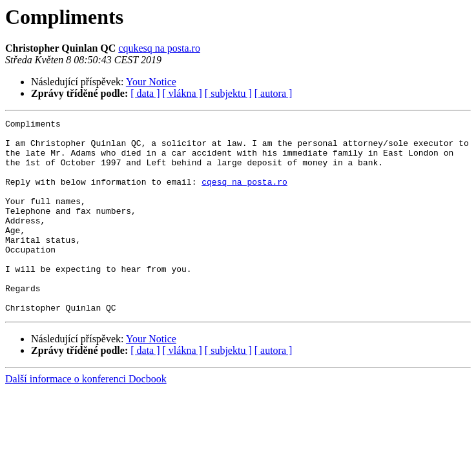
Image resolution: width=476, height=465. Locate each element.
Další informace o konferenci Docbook (86, 418)
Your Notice (151, 82)
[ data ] (145, 93)
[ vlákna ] (182, 93)
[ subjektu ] (228, 93)
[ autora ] (274, 93)
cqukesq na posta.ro (159, 48)
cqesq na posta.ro (244, 195)
